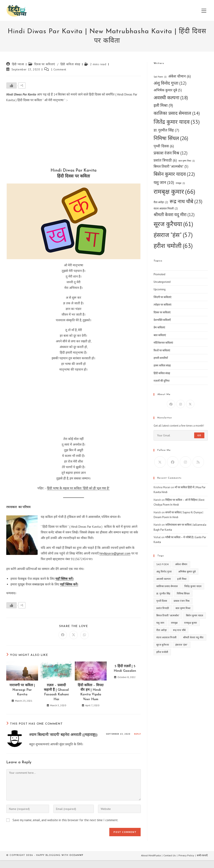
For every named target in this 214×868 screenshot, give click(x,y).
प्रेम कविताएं (159, 327)
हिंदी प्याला (18, 64)
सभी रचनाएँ (202, 855)
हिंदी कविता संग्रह (70, 64)
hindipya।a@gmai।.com (115, 553)
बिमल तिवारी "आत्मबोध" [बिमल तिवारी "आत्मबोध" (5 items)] (171, 167)
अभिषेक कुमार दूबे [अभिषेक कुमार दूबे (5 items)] (168, 90)
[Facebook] (171, 404)
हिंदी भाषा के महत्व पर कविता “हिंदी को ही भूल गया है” (78, 488)
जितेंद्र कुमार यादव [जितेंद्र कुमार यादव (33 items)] (177, 122)
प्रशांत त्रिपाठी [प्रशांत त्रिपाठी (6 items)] (165, 160)
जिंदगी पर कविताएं (162, 297)
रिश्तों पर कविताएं (162, 350)
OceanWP (76, 855)
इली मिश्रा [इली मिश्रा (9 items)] (163, 105)
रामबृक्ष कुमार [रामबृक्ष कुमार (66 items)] (174, 192)
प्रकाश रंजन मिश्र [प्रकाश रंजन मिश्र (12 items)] (171, 153)
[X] (190, 404)
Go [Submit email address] (199, 435)
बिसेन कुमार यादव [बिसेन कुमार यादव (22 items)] (174, 174)
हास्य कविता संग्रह (162, 365)
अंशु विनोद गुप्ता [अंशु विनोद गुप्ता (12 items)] (170, 83)
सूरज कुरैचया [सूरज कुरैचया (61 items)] (173, 224)
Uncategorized (162, 282)
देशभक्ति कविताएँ (162, 320)
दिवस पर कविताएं (45, 64)
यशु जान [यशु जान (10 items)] (164, 182)
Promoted (159, 274)
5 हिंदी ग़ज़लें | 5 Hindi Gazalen (125, 669)
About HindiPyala (151, 855)
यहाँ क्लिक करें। (64, 579)
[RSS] (198, 462)
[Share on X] (74, 635)
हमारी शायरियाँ (161, 358)
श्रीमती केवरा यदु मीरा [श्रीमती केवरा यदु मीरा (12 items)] (174, 215)
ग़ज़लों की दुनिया (162, 381)
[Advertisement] (74, 136)
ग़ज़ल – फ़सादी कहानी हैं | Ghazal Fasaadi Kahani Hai (56, 692)
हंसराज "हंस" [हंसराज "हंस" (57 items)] (173, 235)
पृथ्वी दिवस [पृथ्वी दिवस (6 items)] (164, 146)
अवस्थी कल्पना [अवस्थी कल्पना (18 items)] (171, 98)
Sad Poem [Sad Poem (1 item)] (160, 77)
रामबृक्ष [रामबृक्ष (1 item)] (180, 183)
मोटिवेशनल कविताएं (163, 343)
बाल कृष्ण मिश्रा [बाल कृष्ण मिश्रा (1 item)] (187, 161)
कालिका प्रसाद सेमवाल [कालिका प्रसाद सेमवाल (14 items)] (177, 113)
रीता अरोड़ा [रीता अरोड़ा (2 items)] (161, 202)
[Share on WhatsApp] (84, 635)
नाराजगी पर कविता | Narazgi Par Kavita (22, 690)
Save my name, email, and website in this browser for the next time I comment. (65, 820)
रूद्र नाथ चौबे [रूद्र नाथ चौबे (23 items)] (186, 202)
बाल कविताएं (160, 335)
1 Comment (59, 69)
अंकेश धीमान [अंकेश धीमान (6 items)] (180, 76)
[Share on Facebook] (63, 635)
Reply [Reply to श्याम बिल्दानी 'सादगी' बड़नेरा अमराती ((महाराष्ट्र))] (138, 734)
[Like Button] (11, 85)
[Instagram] (181, 404)
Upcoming (160, 289)
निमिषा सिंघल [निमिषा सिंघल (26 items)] (171, 138)
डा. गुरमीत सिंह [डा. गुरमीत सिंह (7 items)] (166, 130)
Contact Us (170, 855)
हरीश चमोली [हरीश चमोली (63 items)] (173, 246)
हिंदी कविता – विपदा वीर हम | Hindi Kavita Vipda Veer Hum (91, 692)
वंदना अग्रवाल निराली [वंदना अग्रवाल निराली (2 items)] (166, 208)
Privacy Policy (186, 855)
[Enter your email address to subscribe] (181, 435)
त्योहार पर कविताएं (162, 305)
